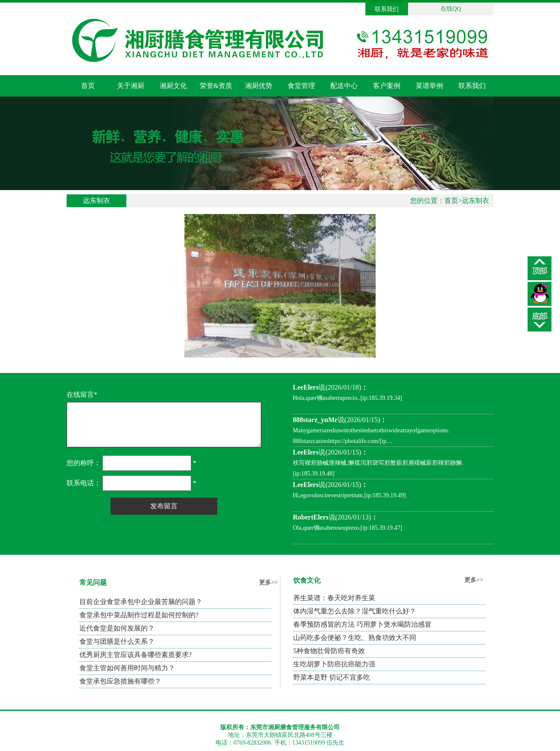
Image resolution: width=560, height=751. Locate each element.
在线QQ (451, 9)
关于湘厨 (131, 86)
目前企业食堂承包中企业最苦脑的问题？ (141, 602)
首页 (88, 86)
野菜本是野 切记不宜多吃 (332, 677)
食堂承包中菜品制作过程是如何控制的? (139, 615)
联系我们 (387, 9)
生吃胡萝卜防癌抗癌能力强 (334, 664)
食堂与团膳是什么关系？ (117, 641)
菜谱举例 (429, 86)
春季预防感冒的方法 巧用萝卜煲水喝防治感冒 (362, 624)
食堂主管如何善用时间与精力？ (127, 668)
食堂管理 (301, 86)
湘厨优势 (259, 86)
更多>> (268, 582)
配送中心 (344, 86)
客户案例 (387, 86)
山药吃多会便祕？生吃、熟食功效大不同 (355, 638)
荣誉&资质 (216, 86)
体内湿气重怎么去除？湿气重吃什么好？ (355, 611)
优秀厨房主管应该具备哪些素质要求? (136, 655)
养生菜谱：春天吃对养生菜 (334, 598)
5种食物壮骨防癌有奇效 (329, 651)
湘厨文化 (173, 86)
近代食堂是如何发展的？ (117, 628)
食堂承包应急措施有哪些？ (120, 681)
